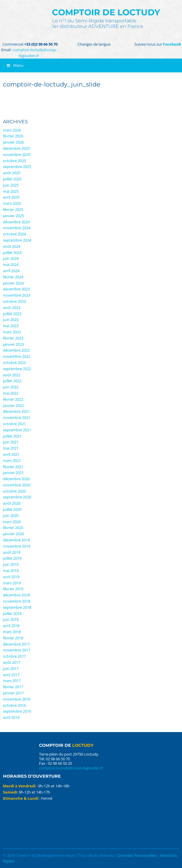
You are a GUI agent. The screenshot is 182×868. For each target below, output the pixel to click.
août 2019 (12, 552)
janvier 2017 (13, 693)
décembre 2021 (16, 411)
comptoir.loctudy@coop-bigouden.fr (35, 53)
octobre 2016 (14, 705)
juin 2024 (11, 258)
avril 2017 (11, 675)
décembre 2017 (16, 644)
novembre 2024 (17, 228)
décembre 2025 (16, 148)
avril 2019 (11, 577)
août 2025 (12, 173)
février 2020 (13, 528)
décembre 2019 (16, 540)
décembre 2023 (16, 289)
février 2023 (13, 338)
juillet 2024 (12, 252)
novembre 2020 (17, 485)
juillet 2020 (12, 509)
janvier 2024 (13, 283)
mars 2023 (12, 332)
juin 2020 (11, 516)
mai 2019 (11, 571)
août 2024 (12, 246)
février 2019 (13, 589)
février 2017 (13, 687)
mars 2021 (12, 460)
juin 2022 (11, 387)
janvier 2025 (13, 216)
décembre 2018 (16, 595)
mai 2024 (11, 265)
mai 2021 (11, 448)
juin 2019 (11, 564)
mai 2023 (11, 326)
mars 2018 (12, 632)
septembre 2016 (17, 711)
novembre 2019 (17, 546)
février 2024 (13, 277)
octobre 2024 (14, 234)
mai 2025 (11, 191)
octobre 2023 (14, 301)
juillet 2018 (12, 613)
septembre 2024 (17, 240)
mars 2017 (12, 681)
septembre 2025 (17, 167)
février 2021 (13, 467)
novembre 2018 (17, 601)
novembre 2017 (17, 650)
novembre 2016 (17, 699)
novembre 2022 (17, 356)
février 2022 (13, 399)
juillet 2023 (12, 314)
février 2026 (13, 136)
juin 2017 (11, 669)
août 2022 (12, 375)
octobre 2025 (14, 161)
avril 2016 (11, 717)
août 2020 (12, 503)
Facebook (172, 44)
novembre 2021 (17, 418)
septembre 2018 (17, 607)
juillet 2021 (12, 436)
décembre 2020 (16, 479)
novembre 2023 (17, 295)
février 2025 (13, 209)
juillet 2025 (12, 179)
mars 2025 (12, 203)
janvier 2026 (13, 142)
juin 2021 (11, 442)
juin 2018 (11, 619)
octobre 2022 (14, 363)
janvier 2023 (13, 344)
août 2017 (12, 662)
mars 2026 (12, 130)
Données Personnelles (137, 855)
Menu (15, 65)
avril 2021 (11, 454)
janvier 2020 (13, 534)
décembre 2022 (16, 350)
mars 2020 (12, 522)
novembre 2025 (17, 154)
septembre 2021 (17, 430)
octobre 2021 (14, 424)
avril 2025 (11, 197)
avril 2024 (11, 271)
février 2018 (13, 638)
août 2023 (12, 307)
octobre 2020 (14, 491)
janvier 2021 (13, 473)
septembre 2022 (17, 369)
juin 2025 (11, 185)
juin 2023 (11, 320)
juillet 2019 (12, 558)
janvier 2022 (13, 405)
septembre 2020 (17, 497)
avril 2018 (11, 626)
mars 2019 (12, 583)
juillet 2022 (12, 381)
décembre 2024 (16, 222)
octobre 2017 (14, 656)
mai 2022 (11, 393)
